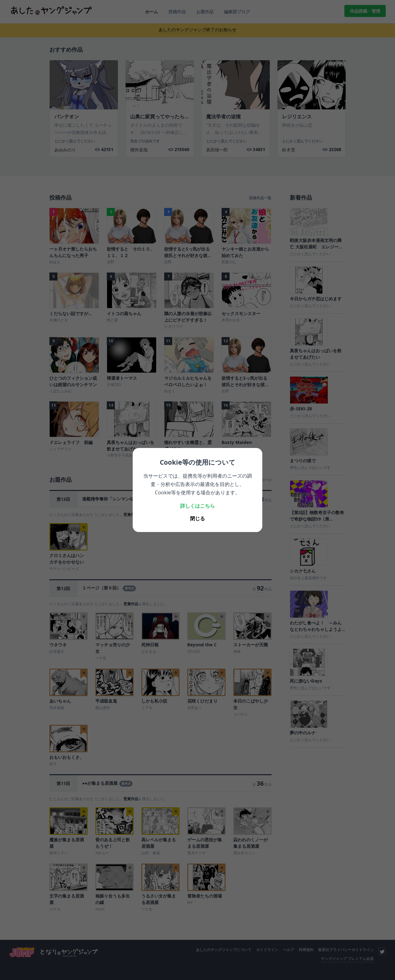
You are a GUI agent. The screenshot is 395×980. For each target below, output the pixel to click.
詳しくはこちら (197, 506)
